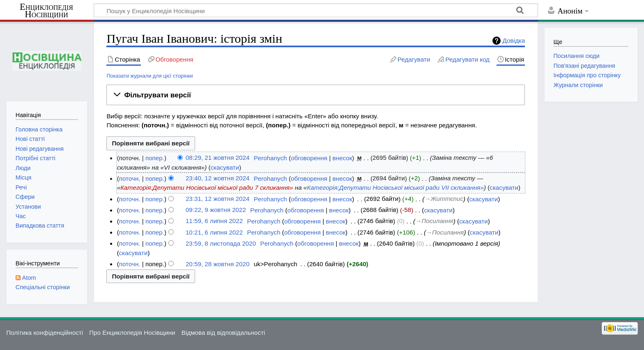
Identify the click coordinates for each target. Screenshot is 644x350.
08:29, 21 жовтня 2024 (217, 158)
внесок (343, 158)
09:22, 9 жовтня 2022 (216, 210)
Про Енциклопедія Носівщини (132, 333)
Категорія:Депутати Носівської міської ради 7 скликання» (207, 188)
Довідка (514, 40)
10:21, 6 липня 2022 (214, 232)
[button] (316, 95)
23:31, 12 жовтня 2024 (217, 199)
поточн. (130, 178)
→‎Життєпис (444, 199)
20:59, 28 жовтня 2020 (217, 264)
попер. (155, 158)
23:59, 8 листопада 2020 (221, 243)
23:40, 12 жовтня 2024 (217, 178)
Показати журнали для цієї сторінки (149, 76)
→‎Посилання (434, 221)
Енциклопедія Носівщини (46, 11)
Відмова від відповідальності (223, 333)
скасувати (225, 167)
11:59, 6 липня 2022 (214, 221)
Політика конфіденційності (45, 333)
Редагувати (414, 59)
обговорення (309, 158)
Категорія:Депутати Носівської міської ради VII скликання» (395, 188)
